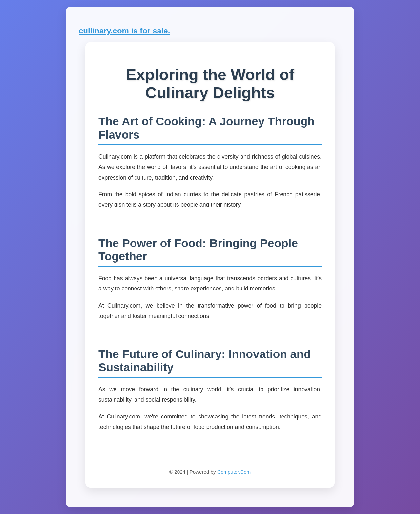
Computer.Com (234, 472)
